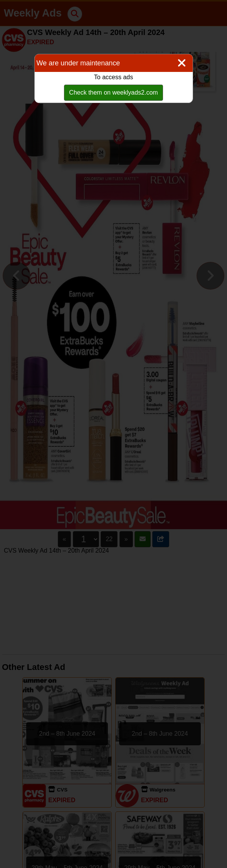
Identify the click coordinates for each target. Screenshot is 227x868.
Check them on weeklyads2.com (113, 92)
